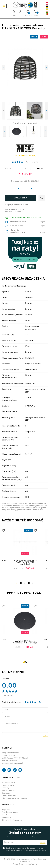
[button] (4, 111)
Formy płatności (8, 783)
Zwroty (5, 815)
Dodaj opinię (33, 162)
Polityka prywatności (10, 812)
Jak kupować (7, 793)
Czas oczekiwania (9, 796)
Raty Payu (6, 788)
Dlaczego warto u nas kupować (15, 798)
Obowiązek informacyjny (12, 820)
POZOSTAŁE (8, 805)
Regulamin (6, 810)
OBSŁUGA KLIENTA (11, 778)
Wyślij (45, 736)
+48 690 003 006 (9, 761)
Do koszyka (20, 198)
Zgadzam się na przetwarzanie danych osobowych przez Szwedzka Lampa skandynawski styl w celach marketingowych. (27, 849)
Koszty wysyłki (8, 785)
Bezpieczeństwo (9, 791)
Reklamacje (7, 818)
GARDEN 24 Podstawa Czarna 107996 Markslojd (25, 642)
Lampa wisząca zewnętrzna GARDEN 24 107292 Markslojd (25, 562)
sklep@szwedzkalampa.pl (12, 763)
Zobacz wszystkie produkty (25, 156)
